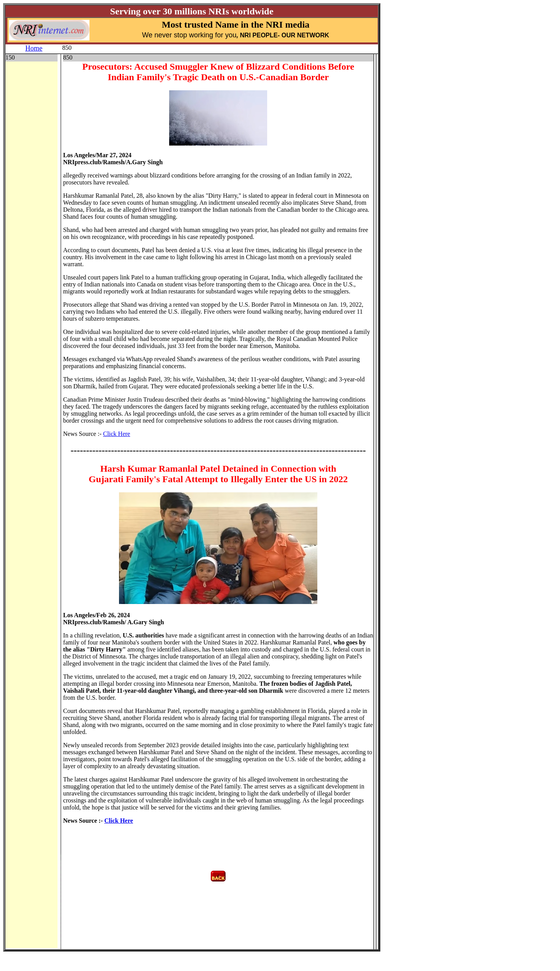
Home (34, 48)
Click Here (117, 434)
